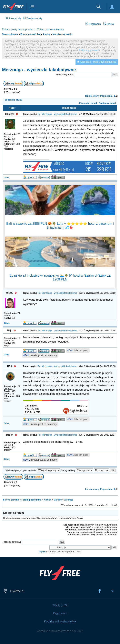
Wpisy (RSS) (60, 605)
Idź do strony (92, 96)
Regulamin (93, 24)
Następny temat (107, 103)
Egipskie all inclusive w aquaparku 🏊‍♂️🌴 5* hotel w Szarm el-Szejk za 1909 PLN (60, 277)
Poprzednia (106, 96)
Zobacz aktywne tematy (50, 30)
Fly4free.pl (13, 6)
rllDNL (71, 350)
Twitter (112, 591)
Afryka (46, 34)
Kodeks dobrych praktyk (60, 621)
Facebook (100, 591)
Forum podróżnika (30, 34)
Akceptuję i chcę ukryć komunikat (98, 62)
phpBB (42, 552)
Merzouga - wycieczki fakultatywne (39, 70)
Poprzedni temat (88, 103)
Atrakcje (68, 34)
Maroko (57, 34)
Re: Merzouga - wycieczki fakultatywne (57, 114)
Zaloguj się (112, 7)
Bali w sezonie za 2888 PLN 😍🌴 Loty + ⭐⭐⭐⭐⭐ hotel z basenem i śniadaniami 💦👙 (60, 226)
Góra (7, 177)
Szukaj (109, 24)
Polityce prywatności (90, 50)
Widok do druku (13, 100)
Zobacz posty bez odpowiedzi (19, 30)
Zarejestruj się (33, 19)
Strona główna (10, 34)
